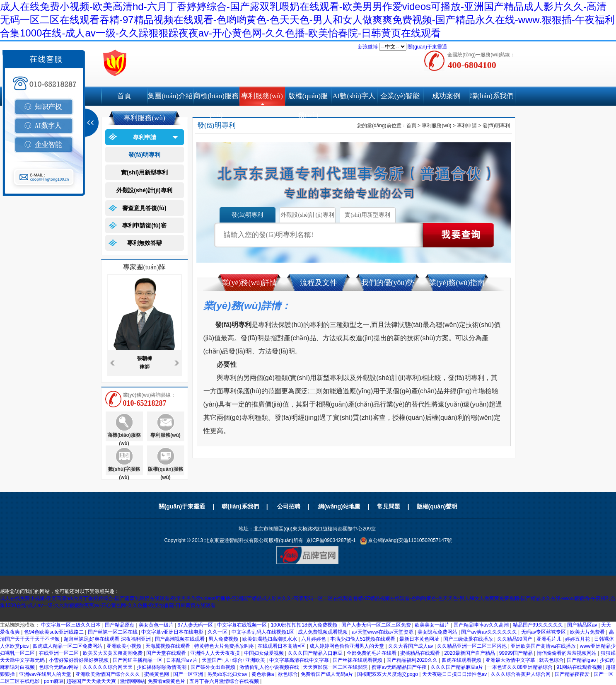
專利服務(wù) (262, 96)
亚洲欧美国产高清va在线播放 (544, 646)
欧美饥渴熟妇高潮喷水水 (270, 639)
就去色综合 (551, 660)
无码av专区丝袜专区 (544, 632)
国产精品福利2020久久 (413, 660)
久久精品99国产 (516, 639)
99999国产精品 (517, 653)
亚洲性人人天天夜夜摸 (216, 653)
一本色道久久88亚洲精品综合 (521, 667)
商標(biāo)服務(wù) (216, 99)
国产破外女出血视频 (214, 667)
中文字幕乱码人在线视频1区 (263, 632)
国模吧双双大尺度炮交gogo (388, 674)
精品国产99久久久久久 (539, 625)
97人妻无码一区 (196, 625)
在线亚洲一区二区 (59, 653)
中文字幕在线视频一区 (243, 625)
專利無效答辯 (145, 243)
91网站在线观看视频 (580, 667)
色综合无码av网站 (60, 667)
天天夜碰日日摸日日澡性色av (455, 674)
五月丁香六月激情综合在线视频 (225, 681)
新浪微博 (368, 47)
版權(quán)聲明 (437, 506)
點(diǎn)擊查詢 (459, 235)
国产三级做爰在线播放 (469, 639)
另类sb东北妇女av (228, 674)
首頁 (124, 96)
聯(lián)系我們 (492, 96)
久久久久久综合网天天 (108, 667)
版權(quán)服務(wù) (308, 99)
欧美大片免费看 (588, 632)
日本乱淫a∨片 (182, 660)
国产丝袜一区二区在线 (113, 632)
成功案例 (446, 96)
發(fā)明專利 (145, 155)
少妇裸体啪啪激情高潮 (162, 667)
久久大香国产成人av (411, 646)
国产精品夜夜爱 (573, 674)
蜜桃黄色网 (157, 674)
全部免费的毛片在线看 (372, 653)
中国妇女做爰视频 (265, 653)
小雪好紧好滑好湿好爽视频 (79, 660)
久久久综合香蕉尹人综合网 (521, 674)
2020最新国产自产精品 (470, 653)
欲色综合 (288, 674)
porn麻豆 (54, 681)
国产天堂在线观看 (167, 653)
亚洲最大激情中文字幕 (511, 660)
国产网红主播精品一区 (138, 660)
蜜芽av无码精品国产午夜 (400, 667)
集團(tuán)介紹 (170, 96)
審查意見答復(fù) (144, 208)
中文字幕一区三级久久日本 (71, 625)
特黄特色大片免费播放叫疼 (225, 646)
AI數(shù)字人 (354, 96)
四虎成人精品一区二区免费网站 (68, 646)
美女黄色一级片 (157, 625)
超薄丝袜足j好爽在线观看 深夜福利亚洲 (108, 639)
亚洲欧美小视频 (124, 646)
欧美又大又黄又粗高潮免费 (113, 653)
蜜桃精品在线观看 (421, 653)
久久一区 (218, 632)
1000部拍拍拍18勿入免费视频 (305, 625)
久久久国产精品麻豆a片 (458, 667)
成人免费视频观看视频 (323, 632)
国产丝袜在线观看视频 (358, 660)
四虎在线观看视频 (462, 660)
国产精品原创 (120, 625)
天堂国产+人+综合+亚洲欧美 (234, 660)
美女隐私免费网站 (438, 632)
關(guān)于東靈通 (427, 47)
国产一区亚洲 (189, 674)
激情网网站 (133, 681)
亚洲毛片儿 (550, 639)
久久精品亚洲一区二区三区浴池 (472, 646)
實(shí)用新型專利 (145, 172)
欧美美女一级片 (433, 625)
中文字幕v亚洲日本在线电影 (173, 632)
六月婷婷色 (314, 639)
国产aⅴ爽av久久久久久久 (490, 632)
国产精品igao (582, 660)
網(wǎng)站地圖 (339, 506)
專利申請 (145, 137)
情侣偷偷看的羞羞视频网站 (567, 653)
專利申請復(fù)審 (144, 225)
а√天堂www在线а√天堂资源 (383, 632)
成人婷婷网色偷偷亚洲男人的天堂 (347, 646)
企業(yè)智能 (400, 96)
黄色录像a (263, 674)
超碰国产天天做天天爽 (92, 681)
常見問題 (389, 506)
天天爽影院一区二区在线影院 (336, 667)
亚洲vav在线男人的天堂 (46, 674)
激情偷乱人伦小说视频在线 (270, 667)
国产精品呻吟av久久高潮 (482, 625)
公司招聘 (289, 506)
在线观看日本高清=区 (282, 646)
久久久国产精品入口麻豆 (316, 653)
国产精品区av (583, 625)
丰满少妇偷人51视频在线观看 (364, 639)
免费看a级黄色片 (167, 681)
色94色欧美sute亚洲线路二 (54, 632)
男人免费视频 (224, 639)
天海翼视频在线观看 (168, 646)
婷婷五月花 (578, 639)
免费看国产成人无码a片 (328, 674)
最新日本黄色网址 (420, 639)
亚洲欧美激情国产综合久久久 (108, 674)
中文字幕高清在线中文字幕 (300, 660)
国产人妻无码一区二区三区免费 (377, 625)
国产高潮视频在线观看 (180, 639)
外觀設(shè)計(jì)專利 (144, 190)
